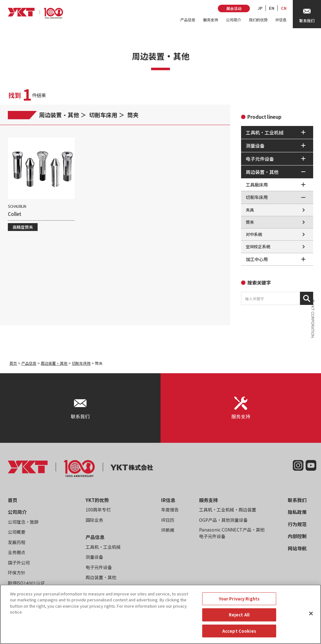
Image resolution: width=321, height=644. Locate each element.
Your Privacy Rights (239, 604)
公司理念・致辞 (23, 522)
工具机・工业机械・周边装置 (228, 510)
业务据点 (17, 552)
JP (260, 8)
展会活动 (234, 8)
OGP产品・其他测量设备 (223, 520)
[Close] (311, 619)
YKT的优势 (97, 500)
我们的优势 (258, 20)
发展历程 (17, 542)
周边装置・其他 (59, 115)
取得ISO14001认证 (26, 583)
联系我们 (297, 500)
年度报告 (170, 510)
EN (272, 8)
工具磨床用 (257, 185)
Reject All (239, 621)
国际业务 (94, 520)
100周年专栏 (98, 510)
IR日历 (168, 520)
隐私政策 (297, 512)
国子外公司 (19, 563)
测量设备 (94, 557)
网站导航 (297, 548)
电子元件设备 (99, 567)
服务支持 (211, 20)
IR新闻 (168, 530)
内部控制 (297, 536)
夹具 (250, 210)
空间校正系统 (258, 246)
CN (284, 8)
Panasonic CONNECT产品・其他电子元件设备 (232, 533)
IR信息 (281, 20)
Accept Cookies (239, 637)
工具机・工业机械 (103, 547)
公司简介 (234, 20)
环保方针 (17, 573)
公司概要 (17, 532)
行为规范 (297, 524)
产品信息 (188, 20)
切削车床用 (103, 115)
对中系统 (254, 234)
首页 (13, 363)
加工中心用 (257, 259)
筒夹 (133, 115)
